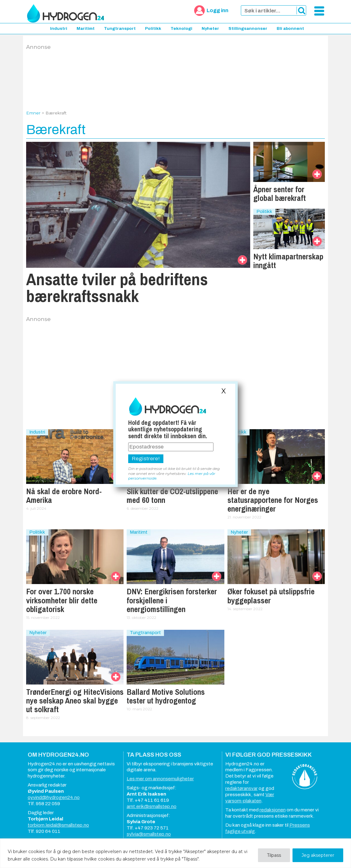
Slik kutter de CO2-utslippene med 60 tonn (172, 496)
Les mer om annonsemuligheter (160, 779)
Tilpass (274, 855)
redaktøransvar (241, 788)
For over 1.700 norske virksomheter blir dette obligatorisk (62, 600)
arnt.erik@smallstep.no (152, 806)
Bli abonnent (290, 28)
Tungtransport (120, 28)
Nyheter (210, 28)
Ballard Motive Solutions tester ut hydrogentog (166, 696)
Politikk (153, 28)
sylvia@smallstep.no (149, 834)
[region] (175, 853)
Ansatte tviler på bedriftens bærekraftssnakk (117, 288)
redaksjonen (273, 810)
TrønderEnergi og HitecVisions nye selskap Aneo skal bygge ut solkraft (75, 701)
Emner (33, 113)
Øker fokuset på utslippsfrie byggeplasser (271, 596)
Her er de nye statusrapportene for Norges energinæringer (273, 500)
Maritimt (86, 28)
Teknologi (181, 28)
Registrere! (146, 459)
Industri (59, 28)
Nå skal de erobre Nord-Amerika (64, 496)
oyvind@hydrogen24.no (54, 797)
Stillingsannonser (248, 28)
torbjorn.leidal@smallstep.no (58, 825)
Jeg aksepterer (318, 855)
